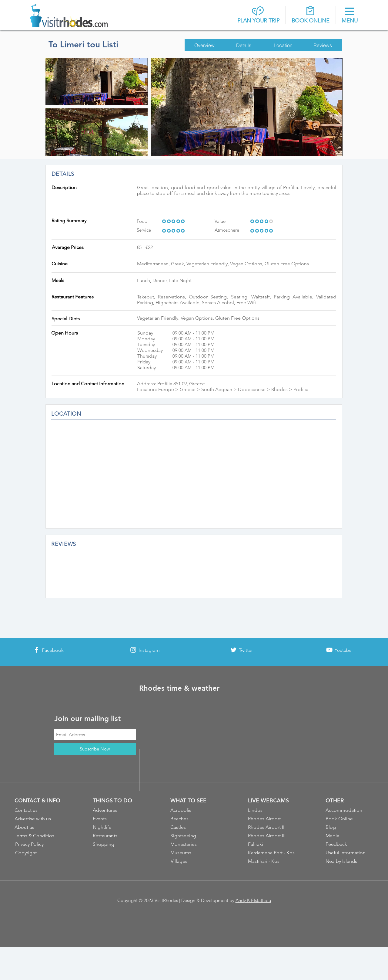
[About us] (39, 827)
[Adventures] (117, 810)
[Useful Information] (350, 853)
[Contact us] (39, 810)
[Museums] (195, 853)
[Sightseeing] (195, 836)
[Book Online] (350, 819)
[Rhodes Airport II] (272, 827)
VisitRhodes (166, 900)
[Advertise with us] (39, 819)
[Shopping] (117, 844)
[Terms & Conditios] (39, 836)
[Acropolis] (195, 810)
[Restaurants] (117, 836)
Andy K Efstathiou (253, 900)
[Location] (283, 45)
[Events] (117, 819)
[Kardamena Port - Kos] (273, 853)
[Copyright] (39, 853)
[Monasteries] (195, 844)
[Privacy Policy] (39, 844)
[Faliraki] (272, 844)
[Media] (350, 836)
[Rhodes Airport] (272, 819)
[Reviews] (323, 45)
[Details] (244, 45)
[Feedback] (350, 844)
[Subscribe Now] (95, 749)
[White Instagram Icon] (133, 650)
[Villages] (195, 861)
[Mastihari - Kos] (273, 861)
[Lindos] (272, 810)
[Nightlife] (117, 827)
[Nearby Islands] (350, 861)
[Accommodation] (350, 810)
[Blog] (350, 827)
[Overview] (204, 45)
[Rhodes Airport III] (273, 836)
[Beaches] (195, 819)
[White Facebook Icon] (37, 650)
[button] (350, 16)
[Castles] (195, 827)
